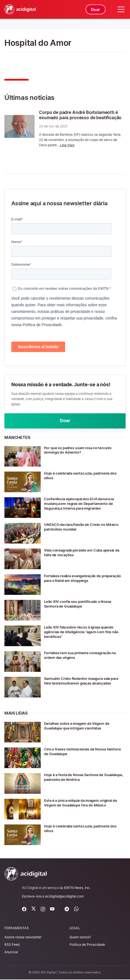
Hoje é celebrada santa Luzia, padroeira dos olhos (84, 476)
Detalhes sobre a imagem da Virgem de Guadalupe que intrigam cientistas (80, 726)
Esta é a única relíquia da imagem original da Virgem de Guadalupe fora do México (85, 803)
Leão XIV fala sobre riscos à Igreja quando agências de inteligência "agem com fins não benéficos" (82, 632)
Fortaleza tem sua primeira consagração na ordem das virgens (84, 656)
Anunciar (11, 953)
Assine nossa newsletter (23, 938)
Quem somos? (80, 938)
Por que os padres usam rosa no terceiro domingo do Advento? (81, 450)
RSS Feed (12, 945)
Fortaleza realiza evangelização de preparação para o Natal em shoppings (80, 579)
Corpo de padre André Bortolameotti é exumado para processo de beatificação (80, 115)
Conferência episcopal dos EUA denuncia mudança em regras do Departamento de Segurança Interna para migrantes (82, 504)
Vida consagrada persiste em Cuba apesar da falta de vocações (83, 553)
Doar (95, 10)
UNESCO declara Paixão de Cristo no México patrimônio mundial (85, 527)
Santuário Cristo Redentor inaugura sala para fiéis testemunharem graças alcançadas (81, 684)
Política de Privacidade (87, 945)
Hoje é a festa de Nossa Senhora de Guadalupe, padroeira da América (76, 777)
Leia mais (67, 145)
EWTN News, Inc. (77, 888)
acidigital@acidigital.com (64, 897)
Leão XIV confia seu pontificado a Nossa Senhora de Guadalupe (81, 604)
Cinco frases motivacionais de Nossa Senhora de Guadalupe (78, 752)
